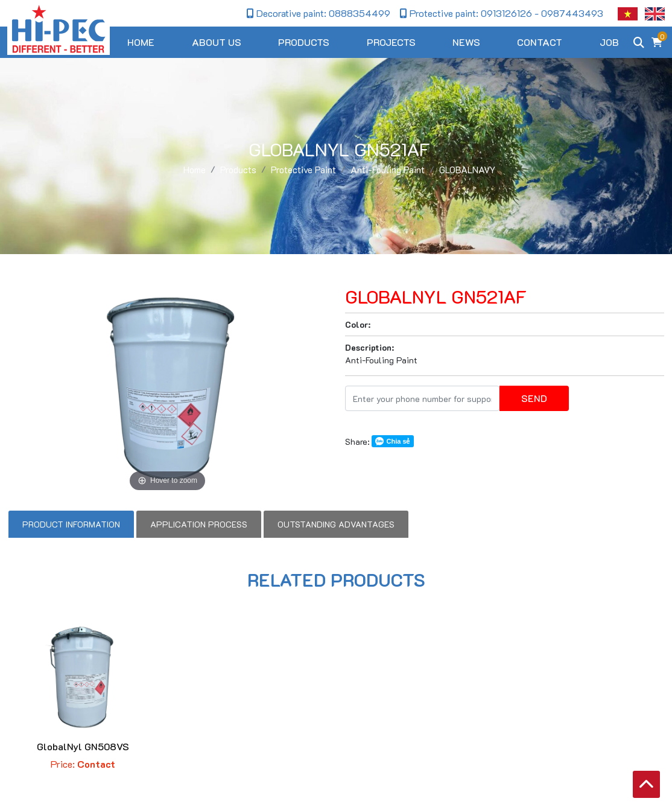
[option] (167, 388)
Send (534, 398)
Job (609, 42)
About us (217, 42)
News (466, 42)
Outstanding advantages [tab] (336, 524)
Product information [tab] (71, 524)
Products (304, 42)
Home (141, 42)
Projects (391, 42)
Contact (540, 42)
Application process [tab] (199, 524)
